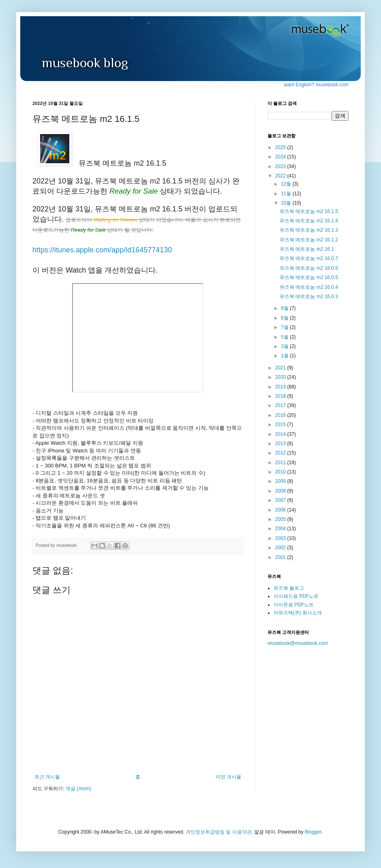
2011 (281, 463)
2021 (281, 368)
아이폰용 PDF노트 (294, 605)
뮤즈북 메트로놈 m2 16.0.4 (309, 287)
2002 (281, 548)
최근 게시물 (47, 777)
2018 (281, 396)
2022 (281, 176)
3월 (285, 346)
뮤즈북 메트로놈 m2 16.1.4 (309, 221)
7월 (285, 327)
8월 (285, 318)
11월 (287, 194)
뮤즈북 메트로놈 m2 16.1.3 (309, 230)
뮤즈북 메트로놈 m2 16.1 (307, 249)
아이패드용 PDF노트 (296, 596)
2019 (281, 387)
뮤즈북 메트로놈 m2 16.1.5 (309, 211)
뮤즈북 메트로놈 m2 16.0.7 (309, 258)
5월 (285, 337)
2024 (281, 157)
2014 (281, 434)
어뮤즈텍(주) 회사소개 (298, 613)
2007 (281, 500)
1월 (285, 356)
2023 (281, 166)
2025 (281, 147)
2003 (281, 538)
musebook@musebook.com (298, 643)
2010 (281, 472)
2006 (281, 510)
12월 (287, 184)
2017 (281, 405)
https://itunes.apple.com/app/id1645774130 (102, 250)
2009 (281, 481)
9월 (285, 308)
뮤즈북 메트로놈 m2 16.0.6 (309, 268)
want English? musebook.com (316, 85)
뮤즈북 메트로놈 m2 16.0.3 (309, 296)
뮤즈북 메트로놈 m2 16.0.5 (309, 277)
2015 (281, 424)
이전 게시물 (228, 777)
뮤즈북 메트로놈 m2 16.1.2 (309, 240)
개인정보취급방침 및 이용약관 (219, 832)
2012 (281, 453)
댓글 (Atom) (78, 789)
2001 (281, 557)
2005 (281, 519)
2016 (281, 415)
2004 (281, 529)
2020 (281, 377)
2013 (281, 444)
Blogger (313, 832)
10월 (287, 203)
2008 (281, 491)
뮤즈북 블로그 (289, 588)
